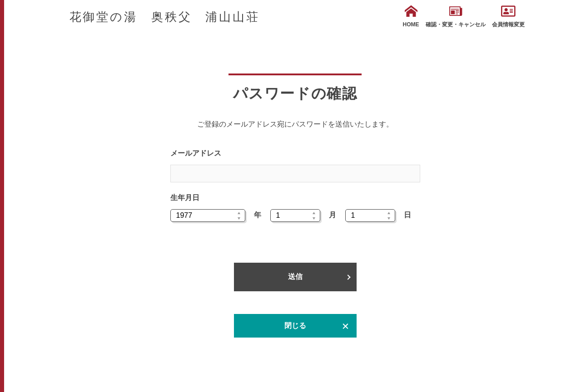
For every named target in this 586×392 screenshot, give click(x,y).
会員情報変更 (508, 16)
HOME (411, 16)
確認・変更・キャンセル (456, 16)
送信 (295, 277)
